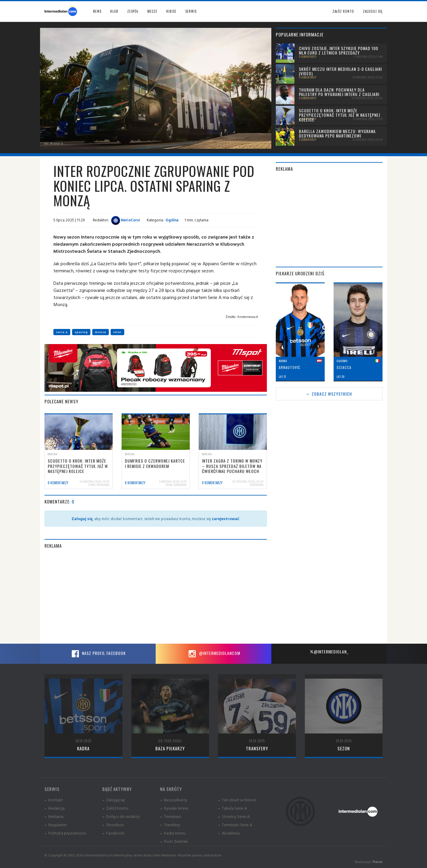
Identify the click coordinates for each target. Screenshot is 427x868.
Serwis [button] (191, 11)
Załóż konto (343, 11)
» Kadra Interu (173, 833)
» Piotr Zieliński (174, 841)
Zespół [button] (133, 11)
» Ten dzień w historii (237, 800)
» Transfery (170, 825)
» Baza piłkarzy (174, 800)
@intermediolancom (214, 654)
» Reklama (54, 816)
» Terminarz (171, 816)
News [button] (97, 11)
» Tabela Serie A (232, 808)
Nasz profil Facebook (98, 654)
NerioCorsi (126, 220)
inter (117, 332)
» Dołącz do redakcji (121, 816)
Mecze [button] (152, 11)
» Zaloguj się (114, 800)
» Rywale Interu (174, 808)
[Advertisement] (156, 596)
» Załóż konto (115, 808)
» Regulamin (56, 825)
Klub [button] (114, 11)
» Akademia (229, 833)
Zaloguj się (373, 11)
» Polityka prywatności (65, 833)
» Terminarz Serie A (235, 825)
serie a (62, 332)
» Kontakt (54, 800)
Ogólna (172, 220)
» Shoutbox (113, 825)
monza (101, 332)
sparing (81, 332)
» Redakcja (55, 808)
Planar (377, 862)
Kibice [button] (171, 11)
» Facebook (113, 833)
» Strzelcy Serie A (234, 816)
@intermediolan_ (329, 652)
